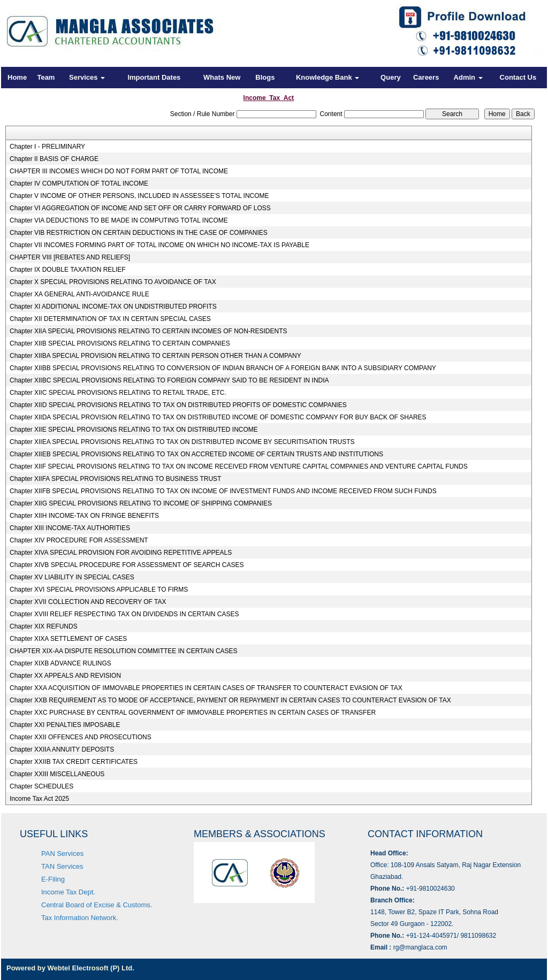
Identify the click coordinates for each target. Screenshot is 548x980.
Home (17, 77)
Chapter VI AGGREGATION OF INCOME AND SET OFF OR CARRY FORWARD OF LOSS (140, 208)
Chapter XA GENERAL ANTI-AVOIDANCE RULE (79, 294)
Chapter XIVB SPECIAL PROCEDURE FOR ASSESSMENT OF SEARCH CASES (127, 565)
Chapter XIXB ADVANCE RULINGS (60, 663)
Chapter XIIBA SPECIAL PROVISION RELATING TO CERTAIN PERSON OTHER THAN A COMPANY (155, 356)
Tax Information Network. (80, 918)
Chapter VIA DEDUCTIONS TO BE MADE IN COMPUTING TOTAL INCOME (119, 220)
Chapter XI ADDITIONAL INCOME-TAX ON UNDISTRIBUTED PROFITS (113, 307)
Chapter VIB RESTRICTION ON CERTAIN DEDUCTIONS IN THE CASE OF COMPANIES (139, 233)
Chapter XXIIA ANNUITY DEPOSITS (62, 749)
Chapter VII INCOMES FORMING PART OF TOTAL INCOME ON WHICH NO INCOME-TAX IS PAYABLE (159, 245)
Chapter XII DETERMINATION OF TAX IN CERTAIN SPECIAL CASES (110, 319)
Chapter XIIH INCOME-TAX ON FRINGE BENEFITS (84, 516)
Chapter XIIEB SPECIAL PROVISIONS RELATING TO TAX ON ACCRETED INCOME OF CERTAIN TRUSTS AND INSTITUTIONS (196, 454)
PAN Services (62, 853)
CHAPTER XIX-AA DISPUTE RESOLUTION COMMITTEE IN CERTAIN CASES (124, 651)
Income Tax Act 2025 (39, 799)
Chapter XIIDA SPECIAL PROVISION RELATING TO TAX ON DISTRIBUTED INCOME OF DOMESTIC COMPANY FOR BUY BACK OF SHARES (218, 417)
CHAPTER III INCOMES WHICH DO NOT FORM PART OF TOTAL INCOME (119, 171)
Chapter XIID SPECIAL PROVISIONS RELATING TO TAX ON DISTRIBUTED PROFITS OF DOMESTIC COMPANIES (178, 405)
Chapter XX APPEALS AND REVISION (65, 676)
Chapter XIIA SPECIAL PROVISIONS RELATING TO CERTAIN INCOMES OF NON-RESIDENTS (149, 331)
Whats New (222, 77)
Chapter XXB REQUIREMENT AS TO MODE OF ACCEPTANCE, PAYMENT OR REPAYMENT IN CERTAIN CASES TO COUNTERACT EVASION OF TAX (230, 700)
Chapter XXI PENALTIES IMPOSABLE (65, 725)
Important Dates (154, 77)
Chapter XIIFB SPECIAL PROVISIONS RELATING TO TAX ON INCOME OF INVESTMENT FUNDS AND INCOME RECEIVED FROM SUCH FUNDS (223, 491)
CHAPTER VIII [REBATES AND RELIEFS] (70, 257)
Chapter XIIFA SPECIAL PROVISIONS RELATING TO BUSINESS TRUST (115, 479)
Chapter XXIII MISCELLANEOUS (57, 774)
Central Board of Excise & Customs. (97, 905)
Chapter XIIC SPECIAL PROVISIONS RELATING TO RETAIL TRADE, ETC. (118, 393)
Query (391, 77)
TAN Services (62, 866)
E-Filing (53, 879)
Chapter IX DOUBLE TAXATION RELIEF (68, 270)
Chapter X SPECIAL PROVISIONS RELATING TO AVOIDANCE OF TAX (113, 282)
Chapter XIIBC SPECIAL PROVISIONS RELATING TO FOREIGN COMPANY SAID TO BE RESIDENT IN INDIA (169, 380)
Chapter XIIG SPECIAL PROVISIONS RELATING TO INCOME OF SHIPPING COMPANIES (141, 503)
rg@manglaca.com (420, 947)
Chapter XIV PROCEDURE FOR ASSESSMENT (79, 540)
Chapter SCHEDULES (41, 786)
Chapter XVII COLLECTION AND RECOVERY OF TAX (88, 602)
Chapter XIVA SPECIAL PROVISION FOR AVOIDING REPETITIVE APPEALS (121, 553)
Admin (468, 77)
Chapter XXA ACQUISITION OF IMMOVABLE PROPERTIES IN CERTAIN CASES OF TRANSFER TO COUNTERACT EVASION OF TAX (206, 688)
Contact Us (518, 77)
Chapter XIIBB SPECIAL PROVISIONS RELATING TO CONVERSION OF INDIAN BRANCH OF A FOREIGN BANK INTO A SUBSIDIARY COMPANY (223, 368)
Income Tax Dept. (68, 892)
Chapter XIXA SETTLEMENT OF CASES (68, 639)
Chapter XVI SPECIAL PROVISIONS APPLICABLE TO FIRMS (99, 589)
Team (46, 77)
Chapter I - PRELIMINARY (47, 147)
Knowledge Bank (328, 77)
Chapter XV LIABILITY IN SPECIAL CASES (72, 577)
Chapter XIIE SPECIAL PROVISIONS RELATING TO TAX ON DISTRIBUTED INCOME (134, 430)
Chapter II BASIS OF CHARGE (54, 159)
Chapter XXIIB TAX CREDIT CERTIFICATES (74, 762)
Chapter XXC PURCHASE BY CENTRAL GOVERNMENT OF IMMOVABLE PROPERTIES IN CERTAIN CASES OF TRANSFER (193, 713)
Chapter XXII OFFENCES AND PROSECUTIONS (81, 737)
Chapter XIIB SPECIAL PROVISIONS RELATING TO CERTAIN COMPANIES (120, 343)
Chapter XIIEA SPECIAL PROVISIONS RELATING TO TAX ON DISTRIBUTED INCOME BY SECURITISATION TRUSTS (182, 442)
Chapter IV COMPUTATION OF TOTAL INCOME (79, 183)
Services (87, 77)
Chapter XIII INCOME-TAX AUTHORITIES (70, 528)
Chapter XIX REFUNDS (44, 626)
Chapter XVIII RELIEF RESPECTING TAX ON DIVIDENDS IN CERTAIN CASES (124, 614)
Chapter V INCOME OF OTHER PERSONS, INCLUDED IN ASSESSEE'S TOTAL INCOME (139, 196)
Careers (426, 77)
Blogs (265, 77)
